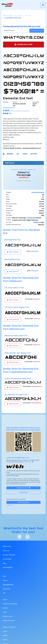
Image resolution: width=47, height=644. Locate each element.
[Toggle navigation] (43, 5)
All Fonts (19, 16)
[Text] (16, 31)
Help (4, 576)
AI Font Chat (7, 559)
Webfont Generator (24, 502)
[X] (28, 537)
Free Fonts (6, 589)
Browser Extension (9, 555)
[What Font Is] (7, 5)
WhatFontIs (8, 16)
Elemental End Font (12, 240)
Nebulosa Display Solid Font (16, 336)
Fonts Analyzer (8, 568)
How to (5, 581)
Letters (5, 608)
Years (5, 612)
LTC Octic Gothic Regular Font (17, 307)
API (4, 593)
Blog (4, 563)
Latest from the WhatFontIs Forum (18, 458)
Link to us (6, 551)
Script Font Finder (9, 621)
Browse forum (24, 492)
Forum (5, 600)
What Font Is (7, 547)
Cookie (5, 636)
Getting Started (8, 585)
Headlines (36, 223)
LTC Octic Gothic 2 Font (14, 288)
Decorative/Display (38, 192)
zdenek (25, 154)
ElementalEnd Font (12, 259)
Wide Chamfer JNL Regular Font (18, 353)
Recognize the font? (24, 488)
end (18, 154)
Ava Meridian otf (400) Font (16, 395)
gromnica (34, 154)
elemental (10, 154)
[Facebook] (20, 537)
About (5, 640)
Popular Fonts (8, 616)
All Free (28, 16)
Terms (5, 631)
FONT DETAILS (13, 252)
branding (29, 218)
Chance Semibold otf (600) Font (18, 379)
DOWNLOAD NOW (23, 44)
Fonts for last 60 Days (10, 604)
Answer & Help (29, 462)
